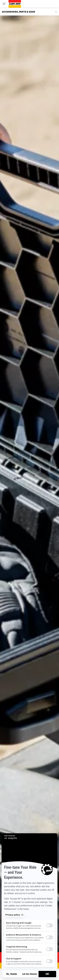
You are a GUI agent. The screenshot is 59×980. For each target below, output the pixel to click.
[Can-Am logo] (15, 4)
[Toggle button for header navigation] (4, 4)
